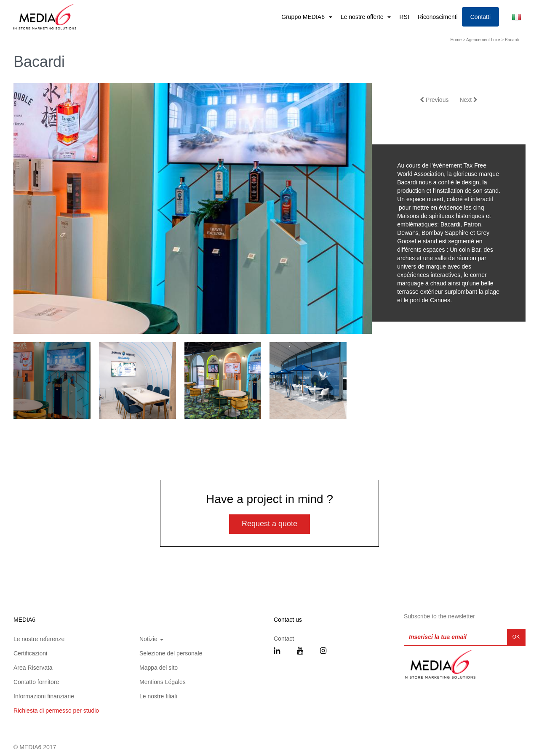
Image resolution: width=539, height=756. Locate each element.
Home (456, 40)
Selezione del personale (171, 653)
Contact (284, 639)
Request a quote (269, 524)
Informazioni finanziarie (44, 696)
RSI (404, 17)
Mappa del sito (159, 668)
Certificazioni (30, 653)
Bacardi (512, 40)
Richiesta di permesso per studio (56, 711)
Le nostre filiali (158, 696)
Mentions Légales (163, 682)
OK (516, 637)
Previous (434, 100)
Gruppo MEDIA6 (304, 17)
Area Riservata (33, 668)
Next (468, 100)
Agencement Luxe (483, 40)
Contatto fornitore (36, 682)
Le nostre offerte (363, 17)
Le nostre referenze (39, 639)
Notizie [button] (151, 639)
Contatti (480, 17)
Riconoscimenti (438, 17)
